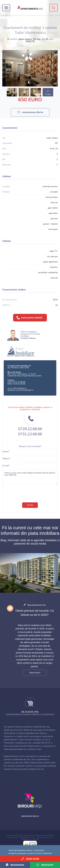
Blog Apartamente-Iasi (36, 605)
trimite (30, 505)
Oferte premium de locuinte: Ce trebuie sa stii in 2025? (35, 613)
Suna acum (30, 859)
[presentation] (23, 491)
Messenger (15, 865)
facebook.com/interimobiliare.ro (20, 390)
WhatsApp (45, 865)
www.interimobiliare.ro (17, 388)
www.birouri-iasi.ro (30, 816)
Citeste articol (35, 673)
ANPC (32, 837)
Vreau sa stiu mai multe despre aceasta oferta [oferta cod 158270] (30, 477)
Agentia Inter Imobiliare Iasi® (34, 835)
